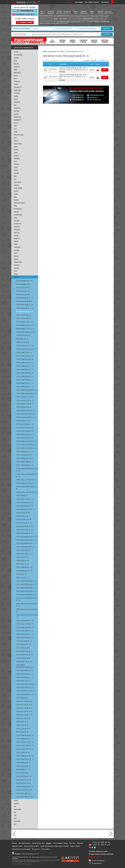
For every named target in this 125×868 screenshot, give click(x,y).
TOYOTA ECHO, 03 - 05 (22, 515)
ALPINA (16, 57)
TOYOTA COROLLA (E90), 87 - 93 (25, 464)
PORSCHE (17, 229)
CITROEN (17, 93)
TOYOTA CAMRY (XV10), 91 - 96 (25, 355)
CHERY (16, 84)
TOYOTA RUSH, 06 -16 (22, 721)
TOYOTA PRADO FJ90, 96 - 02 (24, 661)
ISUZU (16, 167)
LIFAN (16, 193)
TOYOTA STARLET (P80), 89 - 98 (25, 745)
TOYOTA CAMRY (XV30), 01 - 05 (25, 365)
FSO (15, 137)
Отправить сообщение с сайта (98, 851)
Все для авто (36, 848)
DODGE (16, 113)
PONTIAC (17, 226)
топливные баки (105, 22)
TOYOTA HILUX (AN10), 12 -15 (24, 553)
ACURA (16, 51)
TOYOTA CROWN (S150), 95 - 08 (25, 505)
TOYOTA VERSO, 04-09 (22, 772)
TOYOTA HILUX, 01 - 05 (22, 556)
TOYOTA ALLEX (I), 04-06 (23, 294)
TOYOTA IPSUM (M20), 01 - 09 (24, 570)
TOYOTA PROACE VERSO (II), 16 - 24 (26, 694)
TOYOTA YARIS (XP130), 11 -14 (25, 786)
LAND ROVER (18, 187)
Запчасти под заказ (38, 842)
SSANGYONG (18, 261)
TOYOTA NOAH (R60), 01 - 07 (24, 640)
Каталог (62, 2)
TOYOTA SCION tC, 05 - (23, 724)
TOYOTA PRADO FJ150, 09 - (24, 657)
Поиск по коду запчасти (32, 845)
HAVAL (16, 152)
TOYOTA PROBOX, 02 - (22, 697)
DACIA (16, 98)
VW (15, 806)
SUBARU (17, 264)
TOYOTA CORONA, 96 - (22, 495)
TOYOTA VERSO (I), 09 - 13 (23, 765)
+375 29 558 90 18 (78, 101)
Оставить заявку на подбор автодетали (101, 853)
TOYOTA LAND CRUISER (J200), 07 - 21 (26, 590)
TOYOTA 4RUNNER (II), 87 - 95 (24, 280)
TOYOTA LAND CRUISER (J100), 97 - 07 (26, 584)
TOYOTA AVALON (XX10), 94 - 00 (25, 307)
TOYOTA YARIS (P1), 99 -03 (23, 782)
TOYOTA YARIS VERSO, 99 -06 (24, 796)
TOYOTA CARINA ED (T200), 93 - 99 (26, 417)
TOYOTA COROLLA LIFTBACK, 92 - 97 (26, 482)
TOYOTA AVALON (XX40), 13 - (24, 318)
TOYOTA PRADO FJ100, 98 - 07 (24, 650)
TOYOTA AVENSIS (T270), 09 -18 (25, 328)
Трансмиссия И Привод (83, 40)
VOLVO (16, 800)
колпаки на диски (75, 22)
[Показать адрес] (39, 2)
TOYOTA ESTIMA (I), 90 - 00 (24, 519)
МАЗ (15, 818)
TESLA (16, 273)
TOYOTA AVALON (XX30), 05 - (24, 314)
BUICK (16, 75)
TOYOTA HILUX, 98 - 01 (22, 563)
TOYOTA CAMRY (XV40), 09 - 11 (25, 376)
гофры (91, 22)
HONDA (16, 155)
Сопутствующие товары (60, 842)
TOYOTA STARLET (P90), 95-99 (25, 748)
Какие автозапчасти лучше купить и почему (55, 845)
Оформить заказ (17, 845)
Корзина (108, 2)
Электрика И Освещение (105, 40)
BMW (16, 69)
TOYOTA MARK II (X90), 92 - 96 (25, 630)
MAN (15, 196)
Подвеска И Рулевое (72, 40)
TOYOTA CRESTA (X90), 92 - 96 (24, 502)
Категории (71, 2)
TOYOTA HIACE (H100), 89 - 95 (24, 526)
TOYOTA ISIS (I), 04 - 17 (23, 577)
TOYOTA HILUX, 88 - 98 (22, 560)
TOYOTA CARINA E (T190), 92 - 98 (25, 410)
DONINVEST (18, 119)
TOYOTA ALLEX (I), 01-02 (23, 287)
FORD (16, 131)
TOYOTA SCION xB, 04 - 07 (23, 728)
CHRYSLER (17, 90)
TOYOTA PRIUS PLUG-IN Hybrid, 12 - (26, 683)
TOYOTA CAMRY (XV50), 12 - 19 (25, 382)
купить (104, 70)
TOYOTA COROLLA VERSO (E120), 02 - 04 (27, 491)
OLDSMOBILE (18, 214)
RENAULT (17, 238)
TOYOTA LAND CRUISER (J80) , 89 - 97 (26, 594)
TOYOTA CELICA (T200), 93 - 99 (25, 423)
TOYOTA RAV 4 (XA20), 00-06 (24, 704)
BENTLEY (17, 66)
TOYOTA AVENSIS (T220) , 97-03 (25, 321)
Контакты (97, 2)
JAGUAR (16, 173)
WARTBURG (18, 809)
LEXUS (16, 190)
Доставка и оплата (84, 2)
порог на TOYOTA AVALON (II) (69, 67)
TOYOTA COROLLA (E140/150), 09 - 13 (26, 447)
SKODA (16, 255)
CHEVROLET (18, 87)
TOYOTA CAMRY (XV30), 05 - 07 (25, 369)
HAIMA (16, 149)
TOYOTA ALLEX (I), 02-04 (23, 290)
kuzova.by (18, 2)
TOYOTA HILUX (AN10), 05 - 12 (24, 549)
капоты (61, 18)
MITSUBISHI (18, 208)
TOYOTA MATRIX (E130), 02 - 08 (25, 633)
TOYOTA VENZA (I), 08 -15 (23, 762)
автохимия (48, 23)
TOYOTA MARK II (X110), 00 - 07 (25, 627)
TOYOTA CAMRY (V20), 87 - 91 (24, 352)
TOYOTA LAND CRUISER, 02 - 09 (25, 620)
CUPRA (16, 95)
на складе (99, 60)
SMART (16, 258)
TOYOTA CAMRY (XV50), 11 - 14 (25, 379)
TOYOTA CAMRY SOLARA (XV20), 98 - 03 (27, 389)
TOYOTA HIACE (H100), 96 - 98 (24, 529)
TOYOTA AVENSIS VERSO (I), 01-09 (25, 331)
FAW (15, 125)
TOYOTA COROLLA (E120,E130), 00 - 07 (27, 440)
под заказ (106, 60)
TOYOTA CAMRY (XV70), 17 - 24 (25, 386)
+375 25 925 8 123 (20, 14)
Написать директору (95, 856)
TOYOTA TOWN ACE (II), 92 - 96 (25, 755)
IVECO (16, 170)
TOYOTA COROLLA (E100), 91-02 (25, 430)
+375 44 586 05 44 (27, 11)
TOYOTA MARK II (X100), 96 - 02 (25, 623)
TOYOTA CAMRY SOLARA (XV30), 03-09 (27, 393)
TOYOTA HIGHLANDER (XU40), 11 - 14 (26, 543)
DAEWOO (17, 101)
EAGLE (16, 122)
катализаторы (97, 22)
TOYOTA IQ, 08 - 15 (21, 573)
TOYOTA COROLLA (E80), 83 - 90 (25, 461)
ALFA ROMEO (18, 54)
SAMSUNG (17, 247)
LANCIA (16, 184)
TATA (16, 270)
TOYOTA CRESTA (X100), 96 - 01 (25, 498)
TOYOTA (17, 276)
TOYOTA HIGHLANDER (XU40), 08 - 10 (26, 539)
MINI (15, 205)
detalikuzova (94, 98)
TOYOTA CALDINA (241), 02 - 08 (25, 345)
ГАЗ (15, 812)
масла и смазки (64, 23)
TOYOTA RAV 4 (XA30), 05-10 (24, 707)
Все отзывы (70, 860)
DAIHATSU (17, 107)
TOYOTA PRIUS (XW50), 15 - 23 (25, 677)
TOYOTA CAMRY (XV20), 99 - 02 (25, 362)
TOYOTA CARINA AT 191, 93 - (24, 406)
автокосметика (55, 23)
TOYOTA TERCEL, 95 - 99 (23, 752)
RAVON (16, 235)
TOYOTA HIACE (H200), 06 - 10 (24, 532)
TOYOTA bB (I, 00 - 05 (22, 338)
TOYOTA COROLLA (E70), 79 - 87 (25, 458)
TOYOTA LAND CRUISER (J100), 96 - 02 (27, 580)
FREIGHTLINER (19, 134)
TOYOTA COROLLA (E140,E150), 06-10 (26, 444)
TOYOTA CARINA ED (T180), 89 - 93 (26, 413)
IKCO (15, 161)
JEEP (15, 175)
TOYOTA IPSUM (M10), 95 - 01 (24, 567)
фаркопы (42, 23)
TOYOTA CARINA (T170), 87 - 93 (25, 399)
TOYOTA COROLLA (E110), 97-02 (25, 437)
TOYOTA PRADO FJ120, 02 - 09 (24, 654)
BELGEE (16, 63)
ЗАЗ (15, 815)
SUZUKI (16, 267)
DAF (15, 104)
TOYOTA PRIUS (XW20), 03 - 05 (25, 670)
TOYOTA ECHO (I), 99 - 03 (23, 512)
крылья (65, 18)
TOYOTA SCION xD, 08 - (23, 731)
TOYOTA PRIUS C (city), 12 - (24, 680)
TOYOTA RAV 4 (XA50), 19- (23, 717)
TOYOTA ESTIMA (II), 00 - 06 (24, 522)
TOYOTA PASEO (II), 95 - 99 (23, 644)
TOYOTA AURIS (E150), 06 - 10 (24, 297)
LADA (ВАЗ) (17, 181)
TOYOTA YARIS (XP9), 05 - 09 (24, 789)
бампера (56, 18)
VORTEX (17, 803)
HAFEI (16, 146)
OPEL (16, 217)
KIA (15, 178)
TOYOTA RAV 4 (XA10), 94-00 (24, 700)
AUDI (15, 60)
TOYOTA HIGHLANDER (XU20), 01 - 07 (26, 536)
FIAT (15, 128)
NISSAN (16, 211)
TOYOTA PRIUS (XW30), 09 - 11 (25, 673)
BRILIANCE (17, 72)
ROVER (16, 241)
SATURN (17, 250)
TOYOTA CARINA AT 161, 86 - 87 (25, 403)
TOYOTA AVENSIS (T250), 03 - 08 (25, 324)
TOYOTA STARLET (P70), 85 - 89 (25, 741)
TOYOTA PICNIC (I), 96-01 (23, 647)
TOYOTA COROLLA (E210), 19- (24, 454)
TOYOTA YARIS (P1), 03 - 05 (24, 779)
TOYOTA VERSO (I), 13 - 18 (23, 769)
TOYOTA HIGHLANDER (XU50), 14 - (25, 546)
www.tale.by (29, 863)
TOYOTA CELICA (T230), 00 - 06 (25, 427)
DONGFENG (18, 116)
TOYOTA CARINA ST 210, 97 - (24, 420)
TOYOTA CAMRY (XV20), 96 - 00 (25, 359)
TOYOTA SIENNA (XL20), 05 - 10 (25, 735)
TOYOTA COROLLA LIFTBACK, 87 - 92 (26, 479)
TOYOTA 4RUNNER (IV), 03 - (24, 283)
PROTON (17, 232)
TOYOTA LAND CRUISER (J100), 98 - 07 (27, 587)
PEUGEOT (17, 220)
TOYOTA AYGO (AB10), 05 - (23, 335)
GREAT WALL (18, 143)
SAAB (16, 244)
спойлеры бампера (88, 18)
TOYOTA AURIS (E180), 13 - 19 (24, 304)
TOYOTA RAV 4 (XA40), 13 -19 (24, 714)
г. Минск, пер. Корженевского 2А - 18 (27, 853)
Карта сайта (46, 848)
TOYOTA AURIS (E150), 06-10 (24, 301)
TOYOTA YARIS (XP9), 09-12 (24, 793)
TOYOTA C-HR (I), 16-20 (23, 341)
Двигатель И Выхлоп (94, 40)
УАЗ (15, 823)
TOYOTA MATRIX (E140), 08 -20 (25, 637)
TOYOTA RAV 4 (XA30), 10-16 (24, 711)
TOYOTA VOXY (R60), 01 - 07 (24, 776)
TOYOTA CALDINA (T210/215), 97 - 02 (26, 348)
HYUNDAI (17, 158)
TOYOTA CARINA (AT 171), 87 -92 (25, 396)
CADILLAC (17, 81)
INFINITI (17, 164)
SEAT (16, 252)
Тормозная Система (62, 40)
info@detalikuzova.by (97, 96)
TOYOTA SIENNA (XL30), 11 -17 (25, 738)
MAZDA (16, 199)
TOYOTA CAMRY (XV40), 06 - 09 (25, 372)
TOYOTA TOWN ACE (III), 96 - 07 (25, 758)
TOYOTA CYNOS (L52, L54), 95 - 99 (25, 508)
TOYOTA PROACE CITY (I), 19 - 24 (25, 690)
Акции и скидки (75, 845)
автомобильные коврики (63, 22)
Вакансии (80, 842)
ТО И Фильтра (52, 40)
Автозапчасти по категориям (21, 848)
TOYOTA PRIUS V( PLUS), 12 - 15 (25, 687)
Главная (14, 842)
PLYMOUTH (18, 223)
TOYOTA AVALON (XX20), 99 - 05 (25, 311)
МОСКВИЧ (17, 821)
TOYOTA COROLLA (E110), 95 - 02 (25, 434)
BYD (15, 78)
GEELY (16, 140)
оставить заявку (26, 21)
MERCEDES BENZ (19, 202)
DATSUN (17, 110)
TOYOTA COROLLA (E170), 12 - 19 (25, 451)
